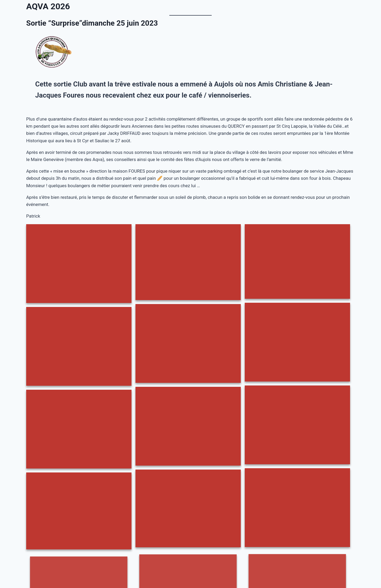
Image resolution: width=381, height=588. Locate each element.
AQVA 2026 (48, 6)
